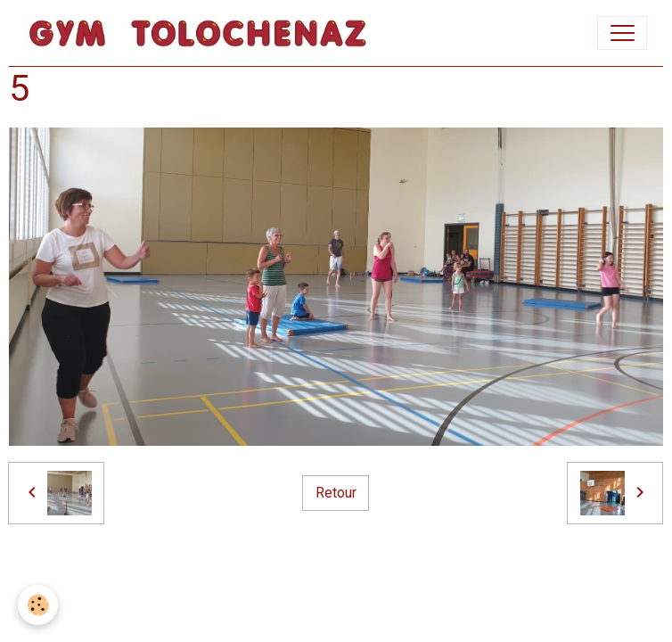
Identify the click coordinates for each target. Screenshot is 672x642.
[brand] (202, 33)
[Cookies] (38, 605)
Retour (336, 493)
